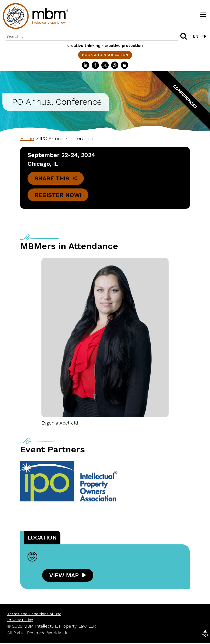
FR (204, 36)
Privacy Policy (20, 620)
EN (196, 36)
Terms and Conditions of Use (34, 615)
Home (27, 138)
